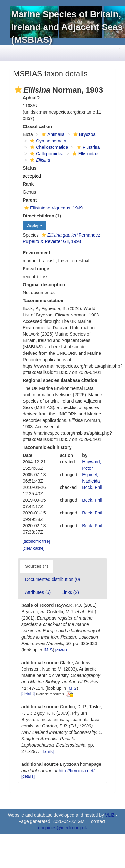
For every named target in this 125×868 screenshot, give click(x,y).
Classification (37, 126)
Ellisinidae (85, 154)
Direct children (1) (42, 216)
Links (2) (70, 592)
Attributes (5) (38, 592)
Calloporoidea (46, 154)
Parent (30, 200)
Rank (28, 184)
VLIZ (110, 815)
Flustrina (88, 147)
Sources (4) (37, 566)
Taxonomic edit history (47, 447)
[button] (18, 90)
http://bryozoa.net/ (77, 771)
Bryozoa (84, 134)
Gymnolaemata (47, 141)
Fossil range (36, 269)
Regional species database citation (60, 380)
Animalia (52, 134)
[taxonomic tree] (36, 541)
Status (30, 168)
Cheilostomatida (48, 147)
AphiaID (31, 98)
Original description (44, 285)
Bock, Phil (92, 487)
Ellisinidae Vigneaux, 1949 (53, 208)
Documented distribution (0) (53, 579)
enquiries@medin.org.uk (63, 828)
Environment (37, 253)
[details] (62, 650)
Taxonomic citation (43, 301)
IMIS (48, 650)
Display (34, 225)
